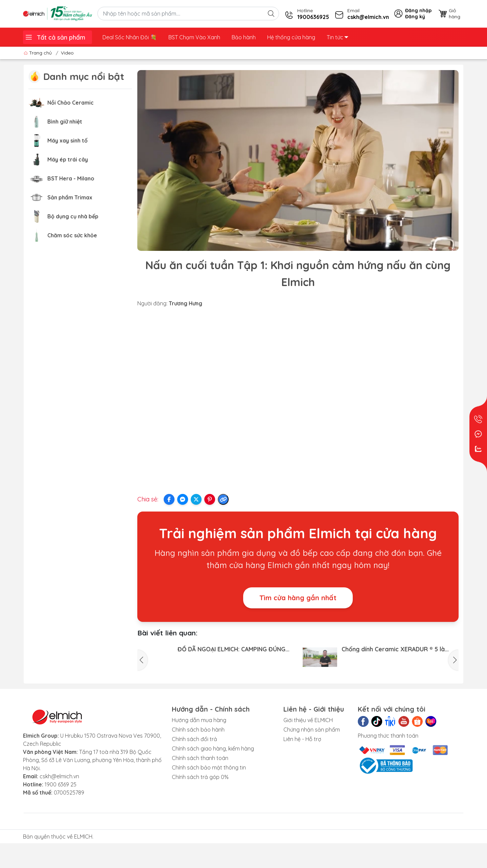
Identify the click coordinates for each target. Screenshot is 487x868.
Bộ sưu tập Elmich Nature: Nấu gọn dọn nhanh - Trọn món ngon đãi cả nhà (233, 685)
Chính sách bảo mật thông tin (209, 800)
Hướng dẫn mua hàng (199, 752)
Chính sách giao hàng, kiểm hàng (213, 781)
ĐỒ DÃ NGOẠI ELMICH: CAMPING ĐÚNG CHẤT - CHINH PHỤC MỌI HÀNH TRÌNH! (231, 649)
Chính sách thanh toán (200, 790)
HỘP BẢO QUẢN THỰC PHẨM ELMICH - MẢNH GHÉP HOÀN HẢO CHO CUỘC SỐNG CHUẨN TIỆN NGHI (400, 685)
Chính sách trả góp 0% (200, 809)
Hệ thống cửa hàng (291, 37)
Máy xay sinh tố (67, 140)
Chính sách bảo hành (198, 762)
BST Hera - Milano (71, 178)
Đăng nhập (418, 10)
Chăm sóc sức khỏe (72, 235)
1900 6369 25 (61, 817)
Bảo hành (244, 37)
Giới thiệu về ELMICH (308, 752)
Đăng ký (415, 17)
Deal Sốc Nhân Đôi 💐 (130, 37)
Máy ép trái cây (68, 159)
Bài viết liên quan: (167, 633)
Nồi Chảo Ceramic (71, 103)
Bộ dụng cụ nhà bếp (73, 216)
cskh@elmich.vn (59, 808)
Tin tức (338, 37)
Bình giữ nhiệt (65, 122)
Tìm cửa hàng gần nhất (298, 598)
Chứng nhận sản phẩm (312, 762)
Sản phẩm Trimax (70, 197)
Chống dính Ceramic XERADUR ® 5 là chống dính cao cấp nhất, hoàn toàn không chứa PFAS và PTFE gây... (394, 649)
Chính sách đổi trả (194, 771)
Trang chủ (38, 53)
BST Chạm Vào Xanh (194, 37)
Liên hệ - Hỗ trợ (302, 771)
